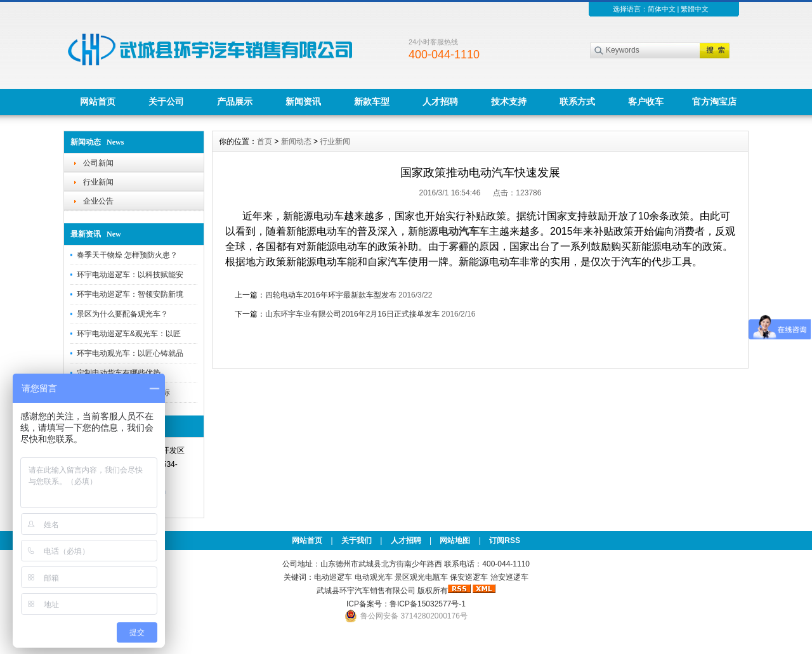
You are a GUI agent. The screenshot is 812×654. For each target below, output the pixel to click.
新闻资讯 (303, 101)
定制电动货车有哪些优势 (119, 373)
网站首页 (98, 101)
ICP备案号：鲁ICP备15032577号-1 (406, 604)
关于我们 (357, 540)
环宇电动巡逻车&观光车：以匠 (129, 334)
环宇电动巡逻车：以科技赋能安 (130, 275)
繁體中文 (695, 9)
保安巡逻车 (469, 577)
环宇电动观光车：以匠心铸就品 (130, 353)
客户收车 (646, 101)
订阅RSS (505, 540)
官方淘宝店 (714, 101)
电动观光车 (374, 577)
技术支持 (509, 101)
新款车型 (372, 101)
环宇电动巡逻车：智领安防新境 (130, 294)
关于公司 (166, 101)
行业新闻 (98, 182)
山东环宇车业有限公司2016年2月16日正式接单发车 (352, 314)
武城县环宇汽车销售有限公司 (366, 591)
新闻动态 (296, 141)
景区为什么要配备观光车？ (122, 314)
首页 (265, 141)
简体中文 (662, 9)
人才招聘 (440, 101)
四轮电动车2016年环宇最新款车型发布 (331, 295)
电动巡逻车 (333, 577)
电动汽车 (459, 231)
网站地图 (455, 540)
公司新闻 (98, 163)
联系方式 (577, 101)
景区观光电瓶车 (421, 577)
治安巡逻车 (509, 577)
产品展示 (235, 101)
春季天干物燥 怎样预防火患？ (127, 255)
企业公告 (98, 201)
